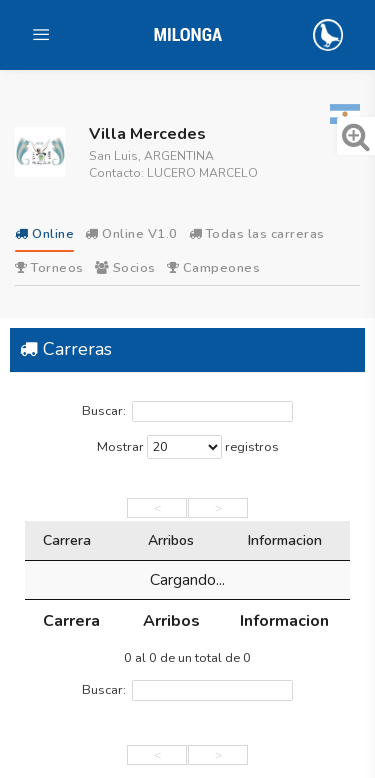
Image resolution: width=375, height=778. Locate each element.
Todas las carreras (257, 234)
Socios (125, 268)
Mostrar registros (188, 447)
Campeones (214, 268)
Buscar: (187, 411)
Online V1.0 (131, 234)
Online (44, 234)
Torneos (49, 268)
